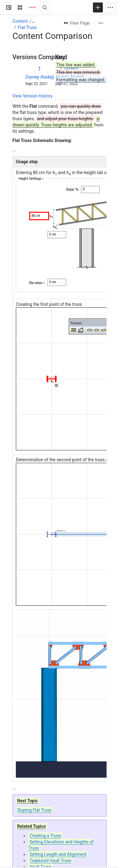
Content (20, 21)
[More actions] (101, 23)
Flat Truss (27, 27)
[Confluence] (32, 7)
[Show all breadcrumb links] (34, 21)
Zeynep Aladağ (39, 77)
